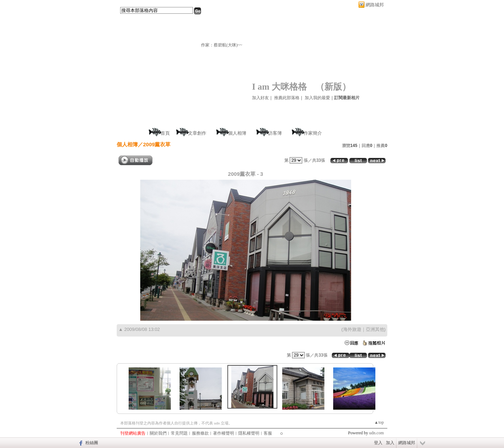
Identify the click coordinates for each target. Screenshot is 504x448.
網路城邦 (375, 5)
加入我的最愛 (317, 98)
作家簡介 (313, 133)
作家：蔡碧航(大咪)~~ (222, 45)
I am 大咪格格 (279, 87)
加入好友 (260, 98)
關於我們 (158, 433)
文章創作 (197, 133)
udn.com (376, 433)
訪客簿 (275, 133)
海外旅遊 (352, 329)
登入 (378, 443)
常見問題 (179, 433)
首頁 (165, 133)
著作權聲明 (224, 433)
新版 (333, 87)
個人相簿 (237, 133)
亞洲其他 (375, 329)
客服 (268, 433)
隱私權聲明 (249, 433)
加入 (390, 443)
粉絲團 (92, 443)
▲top (379, 422)
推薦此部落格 (287, 98)
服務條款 (200, 433)
